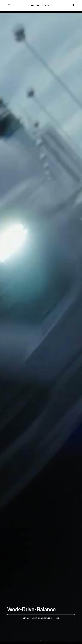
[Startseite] (41, 5)
